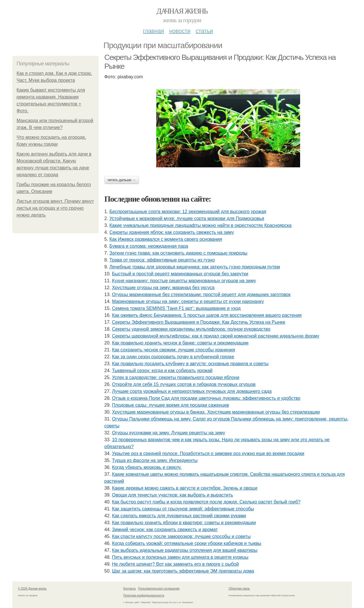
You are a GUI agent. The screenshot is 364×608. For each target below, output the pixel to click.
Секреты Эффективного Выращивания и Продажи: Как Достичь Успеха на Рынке (199, 322)
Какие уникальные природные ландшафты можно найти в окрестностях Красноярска (200, 225)
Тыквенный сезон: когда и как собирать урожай (162, 371)
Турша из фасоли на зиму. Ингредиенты (155, 460)
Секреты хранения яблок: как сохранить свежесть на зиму (171, 232)
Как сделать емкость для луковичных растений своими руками (179, 516)
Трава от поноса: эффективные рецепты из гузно (162, 260)
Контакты (130, 589)
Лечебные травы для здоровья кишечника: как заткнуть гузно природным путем (195, 267)
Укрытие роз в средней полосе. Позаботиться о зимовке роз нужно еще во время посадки (208, 453)
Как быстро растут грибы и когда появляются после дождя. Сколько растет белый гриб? (206, 502)
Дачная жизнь (182, 11)
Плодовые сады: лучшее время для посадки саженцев (170, 405)
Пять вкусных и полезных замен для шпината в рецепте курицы (180, 557)
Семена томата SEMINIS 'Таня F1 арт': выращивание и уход (176, 308)
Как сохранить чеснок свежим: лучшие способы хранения (174, 350)
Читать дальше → (122, 180)
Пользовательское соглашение (159, 589)
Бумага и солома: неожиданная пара (149, 246)
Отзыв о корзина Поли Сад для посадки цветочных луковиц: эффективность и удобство (206, 398)
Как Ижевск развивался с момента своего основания (166, 239)
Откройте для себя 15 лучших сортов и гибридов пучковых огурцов (184, 384)
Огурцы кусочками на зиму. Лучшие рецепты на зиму (168, 433)
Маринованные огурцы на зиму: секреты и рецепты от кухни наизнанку (188, 301)
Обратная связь (239, 589)
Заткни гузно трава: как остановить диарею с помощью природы (178, 253)
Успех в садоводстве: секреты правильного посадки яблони (176, 377)
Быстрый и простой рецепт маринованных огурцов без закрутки (180, 274)
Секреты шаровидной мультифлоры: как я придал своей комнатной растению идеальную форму (216, 336)
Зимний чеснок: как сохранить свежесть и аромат (165, 530)
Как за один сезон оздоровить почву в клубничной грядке (173, 357)
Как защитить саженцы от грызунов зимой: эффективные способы (183, 509)
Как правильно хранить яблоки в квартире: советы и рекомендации (184, 523)
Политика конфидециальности (144, 595)
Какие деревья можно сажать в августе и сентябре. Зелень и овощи (185, 488)
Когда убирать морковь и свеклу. (147, 467)
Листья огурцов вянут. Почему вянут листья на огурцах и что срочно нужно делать (55, 208)
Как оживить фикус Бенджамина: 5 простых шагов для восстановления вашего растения (207, 315)
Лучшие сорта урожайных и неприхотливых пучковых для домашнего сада (192, 391)
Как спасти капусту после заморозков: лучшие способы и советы (181, 536)
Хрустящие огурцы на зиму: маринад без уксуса (163, 288)
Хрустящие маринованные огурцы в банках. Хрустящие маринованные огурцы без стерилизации (216, 412)
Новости (180, 31)
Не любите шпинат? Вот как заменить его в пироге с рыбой (175, 564)
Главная (154, 31)
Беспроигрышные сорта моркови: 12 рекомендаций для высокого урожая (188, 212)
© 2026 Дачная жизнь (32, 589)
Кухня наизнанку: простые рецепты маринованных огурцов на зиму (184, 281)
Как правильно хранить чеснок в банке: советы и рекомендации (180, 343)
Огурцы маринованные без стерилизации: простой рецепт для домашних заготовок (201, 294)
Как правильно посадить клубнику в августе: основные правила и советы (190, 364)
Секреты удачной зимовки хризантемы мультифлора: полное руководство (191, 329)
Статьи (204, 31)
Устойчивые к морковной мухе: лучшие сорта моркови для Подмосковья (187, 218)
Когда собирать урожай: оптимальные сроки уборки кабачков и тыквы (187, 543)
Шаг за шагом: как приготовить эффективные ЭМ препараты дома (183, 571)
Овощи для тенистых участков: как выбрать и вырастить (173, 495)
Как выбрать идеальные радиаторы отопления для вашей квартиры (185, 550)
